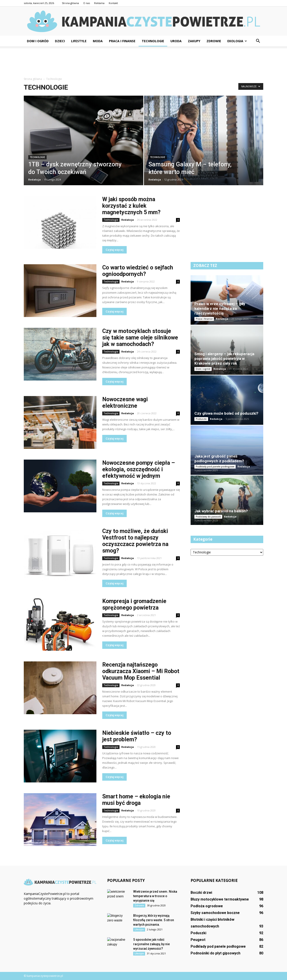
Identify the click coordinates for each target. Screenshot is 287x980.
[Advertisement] (143, 62)
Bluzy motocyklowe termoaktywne (220, 899)
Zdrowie (214, 41)
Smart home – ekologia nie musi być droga (136, 800)
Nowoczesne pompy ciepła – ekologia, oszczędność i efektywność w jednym (139, 469)
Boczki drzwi (201, 893)
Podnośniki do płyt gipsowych (215, 953)
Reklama (99, 3)
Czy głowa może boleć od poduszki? (226, 413)
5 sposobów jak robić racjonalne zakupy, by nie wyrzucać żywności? (151, 944)
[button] (258, 41)
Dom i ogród (38, 41)
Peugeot (198, 940)
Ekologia (237, 41)
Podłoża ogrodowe (207, 906)
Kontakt (113, 3)
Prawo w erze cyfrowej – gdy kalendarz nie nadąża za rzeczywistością (220, 308)
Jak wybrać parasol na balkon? (221, 511)
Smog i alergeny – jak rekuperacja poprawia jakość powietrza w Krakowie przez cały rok (224, 359)
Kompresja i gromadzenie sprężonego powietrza (134, 604)
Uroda (176, 41)
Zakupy (194, 41)
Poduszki (201, 419)
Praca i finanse (122, 41)
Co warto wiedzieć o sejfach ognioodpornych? (138, 271)
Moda (98, 41)
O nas (87, 3)
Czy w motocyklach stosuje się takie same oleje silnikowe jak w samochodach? (140, 338)
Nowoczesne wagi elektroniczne (125, 403)
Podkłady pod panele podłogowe (215, 467)
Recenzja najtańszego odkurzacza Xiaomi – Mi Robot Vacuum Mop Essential (141, 671)
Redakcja (35, 179)
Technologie (153, 41)
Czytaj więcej (114, 250)
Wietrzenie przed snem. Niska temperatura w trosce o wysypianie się (155, 896)
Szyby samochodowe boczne (215, 913)
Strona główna (70, 3)
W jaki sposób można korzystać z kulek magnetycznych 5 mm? (131, 206)
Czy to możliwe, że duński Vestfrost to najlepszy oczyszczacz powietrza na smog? (135, 541)
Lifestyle (79, 41)
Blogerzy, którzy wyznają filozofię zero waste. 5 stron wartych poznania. (154, 920)
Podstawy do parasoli (208, 517)
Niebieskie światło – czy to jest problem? (137, 736)
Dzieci (60, 41)
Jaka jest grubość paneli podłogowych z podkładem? (219, 459)
